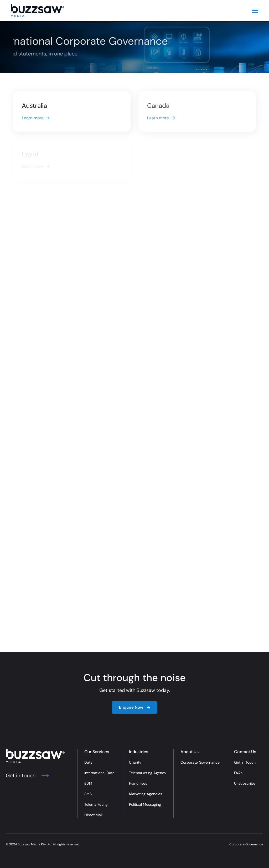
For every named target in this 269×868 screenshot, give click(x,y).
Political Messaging (145, 804)
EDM (88, 783)
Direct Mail (93, 815)
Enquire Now (135, 707)
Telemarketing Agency (148, 773)
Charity (135, 762)
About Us (190, 752)
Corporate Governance (200, 762)
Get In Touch (245, 762)
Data (88, 762)
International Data (99, 773)
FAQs (238, 773)
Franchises (138, 783)
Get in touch (27, 775)
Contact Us (245, 752)
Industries (139, 752)
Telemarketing (96, 804)
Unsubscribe (245, 783)
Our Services (97, 752)
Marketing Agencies (146, 794)
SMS (88, 794)
